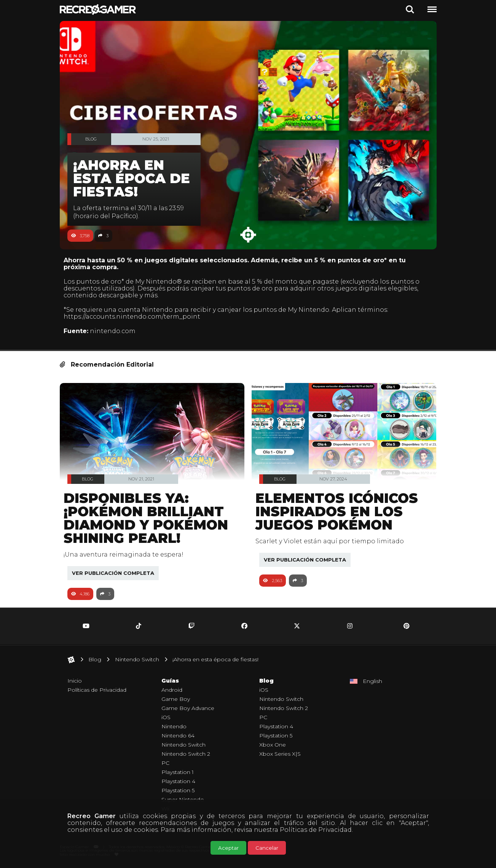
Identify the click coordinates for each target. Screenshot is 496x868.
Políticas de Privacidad (316, 830)
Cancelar (267, 848)
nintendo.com (116, 331)
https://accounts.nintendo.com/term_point (136, 317)
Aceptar (228, 848)
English (372, 681)
